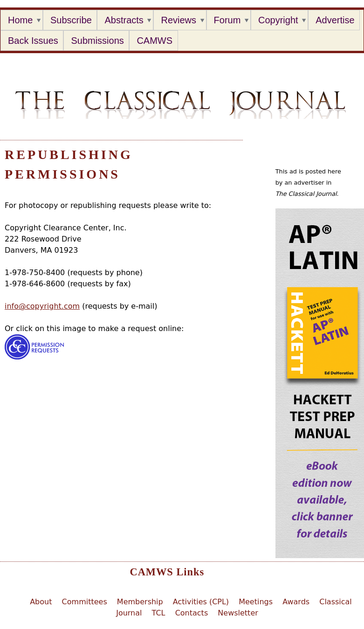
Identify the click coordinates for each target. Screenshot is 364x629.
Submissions (97, 41)
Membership (140, 602)
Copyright (278, 20)
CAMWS (155, 41)
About (41, 602)
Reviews (179, 20)
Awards (296, 602)
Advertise (335, 20)
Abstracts (124, 20)
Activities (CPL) (201, 602)
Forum (227, 20)
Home (20, 20)
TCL (159, 613)
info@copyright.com (42, 306)
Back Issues (33, 41)
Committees (85, 602)
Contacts (192, 613)
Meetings (256, 602)
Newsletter (238, 613)
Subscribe (71, 20)
